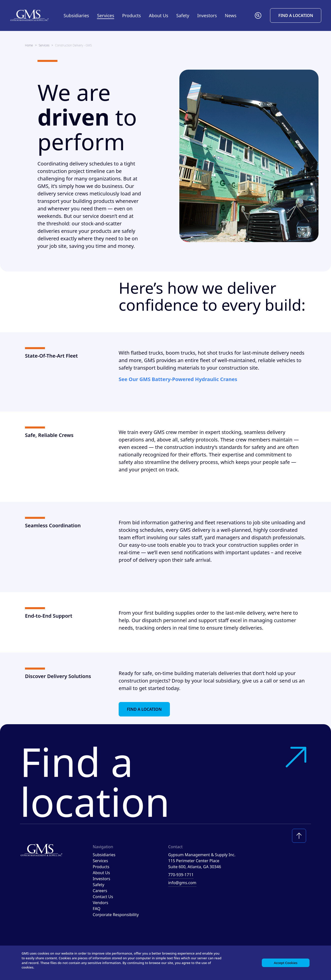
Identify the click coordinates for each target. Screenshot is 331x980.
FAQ (96, 909)
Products (101, 867)
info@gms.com (182, 883)
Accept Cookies (284, 961)
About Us (101, 873)
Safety (183, 15)
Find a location (165, 781)
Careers (100, 891)
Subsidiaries (76, 15)
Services (44, 45)
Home (29, 45)
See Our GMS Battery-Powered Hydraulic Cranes (178, 379)
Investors (207, 15)
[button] (258, 15)
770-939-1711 (181, 875)
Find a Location (296, 15)
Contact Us (103, 897)
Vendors (100, 903)
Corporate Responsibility (116, 915)
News (231, 15)
